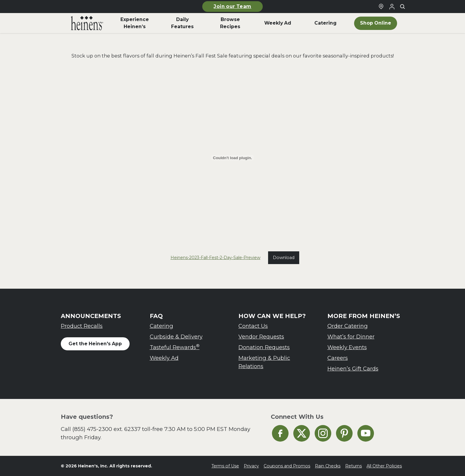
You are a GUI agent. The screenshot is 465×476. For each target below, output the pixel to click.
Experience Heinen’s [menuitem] (135, 23)
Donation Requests (264, 347)
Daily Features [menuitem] (182, 23)
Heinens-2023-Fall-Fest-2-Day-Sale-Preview (215, 258)
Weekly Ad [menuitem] (278, 23)
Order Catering (348, 326)
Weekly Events (347, 347)
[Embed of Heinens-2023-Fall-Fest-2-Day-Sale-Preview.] (232, 158)
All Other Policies (384, 466)
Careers (338, 358)
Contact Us (253, 326)
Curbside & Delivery (176, 337)
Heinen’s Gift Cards (353, 369)
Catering (161, 326)
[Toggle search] (402, 7)
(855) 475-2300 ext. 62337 (106, 429)
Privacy (251, 466)
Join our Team (232, 6)
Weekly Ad (164, 358)
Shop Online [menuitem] (376, 23)
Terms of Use (225, 466)
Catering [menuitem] (325, 23)
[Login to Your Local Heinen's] (392, 7)
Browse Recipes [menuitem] (230, 23)
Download (284, 258)
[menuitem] (87, 23)
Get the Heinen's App (95, 344)
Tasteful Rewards (175, 347)
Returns (353, 466)
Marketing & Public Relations (264, 362)
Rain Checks (328, 466)
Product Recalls (82, 326)
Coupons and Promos (287, 466)
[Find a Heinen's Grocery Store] (381, 7)
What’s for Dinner (351, 337)
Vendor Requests (261, 337)
